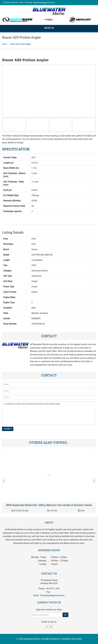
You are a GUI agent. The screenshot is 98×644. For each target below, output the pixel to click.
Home (4, 44)
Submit (8, 429)
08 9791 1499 (17, 3)
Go (65, 615)
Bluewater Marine (32, 639)
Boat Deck (77, 639)
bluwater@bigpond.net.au (44, 3)
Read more (49, 481)
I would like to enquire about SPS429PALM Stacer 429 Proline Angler (49, 413)
